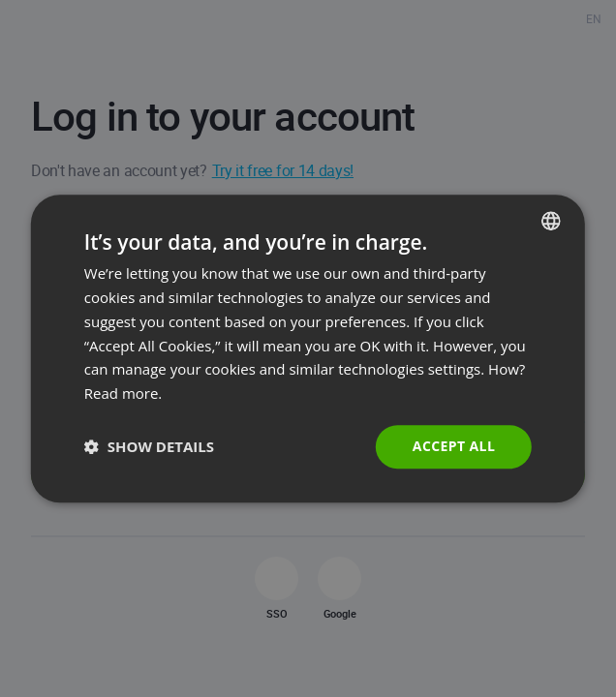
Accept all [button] (454, 446)
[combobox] (551, 221)
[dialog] (308, 348)
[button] (149, 446)
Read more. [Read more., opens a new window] (123, 393)
